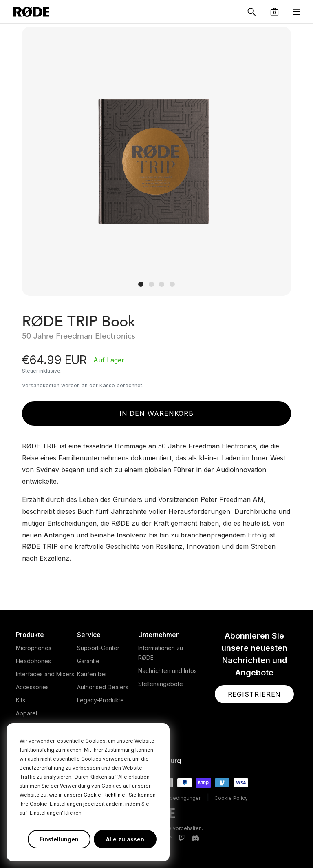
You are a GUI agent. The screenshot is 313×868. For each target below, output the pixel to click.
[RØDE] (31, 12)
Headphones (33, 661)
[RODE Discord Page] (195, 839)
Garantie (88, 661)
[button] (274, 12)
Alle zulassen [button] (125, 839)
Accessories (32, 687)
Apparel (26, 713)
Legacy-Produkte (100, 700)
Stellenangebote (161, 684)
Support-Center (98, 648)
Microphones (34, 648)
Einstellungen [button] (59, 839)
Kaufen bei (92, 674)
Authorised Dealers (103, 687)
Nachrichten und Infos (168, 671)
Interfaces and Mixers (45, 674)
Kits (21, 700)
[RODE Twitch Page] (181, 839)
